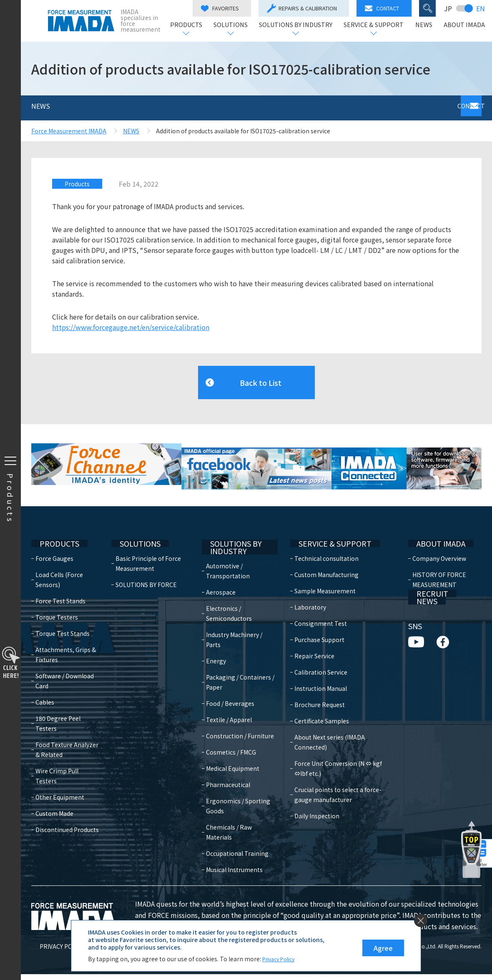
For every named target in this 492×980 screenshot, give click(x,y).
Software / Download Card (65, 664)
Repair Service (309, 639)
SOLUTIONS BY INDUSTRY (299, 25)
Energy (221, 647)
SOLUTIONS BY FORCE (148, 568)
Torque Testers (57, 600)
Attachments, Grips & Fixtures (66, 638)
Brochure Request (314, 688)
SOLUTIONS (234, 25)
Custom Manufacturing (321, 558)
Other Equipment (60, 770)
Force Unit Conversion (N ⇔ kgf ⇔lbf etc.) (340, 742)
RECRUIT (422, 586)
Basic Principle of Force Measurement (150, 547)
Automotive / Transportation (232, 557)
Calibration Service (315, 655)
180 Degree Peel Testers (58, 707)
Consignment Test (315, 607)
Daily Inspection (311, 789)
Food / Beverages (235, 689)
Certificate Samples (316, 704)
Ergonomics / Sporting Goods (233, 802)
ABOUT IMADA (468, 25)
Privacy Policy (281, 959)
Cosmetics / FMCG (236, 748)
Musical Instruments (239, 875)
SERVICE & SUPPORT (377, 25)
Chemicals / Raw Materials (233, 828)
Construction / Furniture (231, 727)
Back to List (261, 378)
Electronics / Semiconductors (233, 599)
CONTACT (385, 8)
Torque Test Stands (63, 617)
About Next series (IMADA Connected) (341, 720)
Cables (45, 685)
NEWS (427, 25)
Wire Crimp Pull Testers (68, 754)
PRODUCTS (190, 25)
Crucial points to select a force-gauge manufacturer (341, 768)
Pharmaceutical (233, 780)
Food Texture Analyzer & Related (67, 733)
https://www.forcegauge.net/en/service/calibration (131, 327)
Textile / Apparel (233, 705)
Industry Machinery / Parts (239, 625)
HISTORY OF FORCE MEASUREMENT (437, 563)
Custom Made (54, 787)
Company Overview (437, 542)
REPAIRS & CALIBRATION (305, 8)
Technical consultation (321, 542)
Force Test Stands (60, 584)
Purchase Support (314, 623)
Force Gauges (54, 542)
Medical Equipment (237, 764)
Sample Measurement (320, 574)
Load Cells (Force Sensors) (59, 563)
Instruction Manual (315, 672)
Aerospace (225, 578)
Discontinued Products (67, 803)
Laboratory (305, 590)
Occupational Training (229, 854)
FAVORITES (223, 8)
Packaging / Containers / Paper (237, 668)
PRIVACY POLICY (53, 952)
